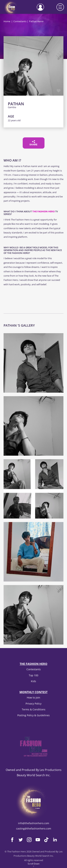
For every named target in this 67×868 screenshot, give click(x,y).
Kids (33, 681)
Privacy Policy (33, 704)
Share (33, 143)
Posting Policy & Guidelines (33, 715)
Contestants (20, 21)
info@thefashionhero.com (34, 823)
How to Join (33, 698)
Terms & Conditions (34, 709)
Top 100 (33, 675)
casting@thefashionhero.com (34, 829)
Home (7, 21)
